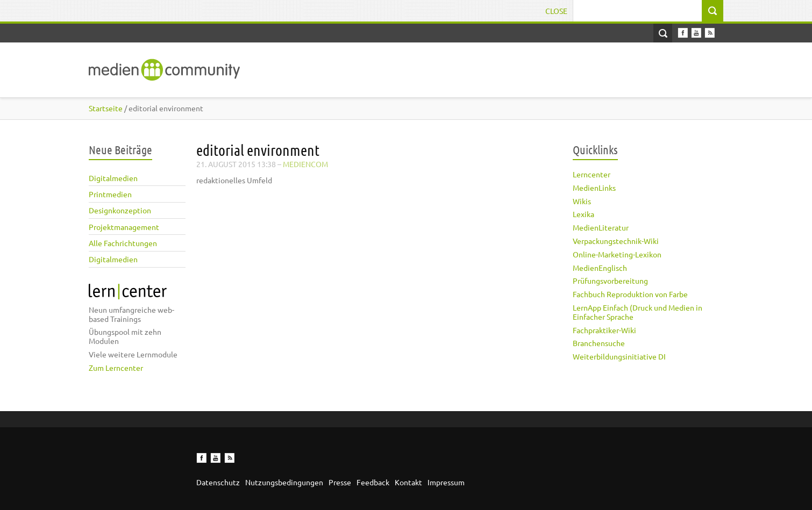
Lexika (583, 214)
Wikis (582, 201)
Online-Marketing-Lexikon (617, 254)
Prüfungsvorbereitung (610, 281)
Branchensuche (599, 343)
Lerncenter (592, 174)
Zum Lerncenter (116, 368)
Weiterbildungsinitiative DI (619, 356)
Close (556, 11)
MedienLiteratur (601, 227)
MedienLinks (594, 188)
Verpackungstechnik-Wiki (616, 241)
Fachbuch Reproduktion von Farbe (630, 294)
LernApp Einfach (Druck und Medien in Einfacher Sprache (638, 312)
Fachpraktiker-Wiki (604, 330)
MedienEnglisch (600, 268)
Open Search (663, 33)
